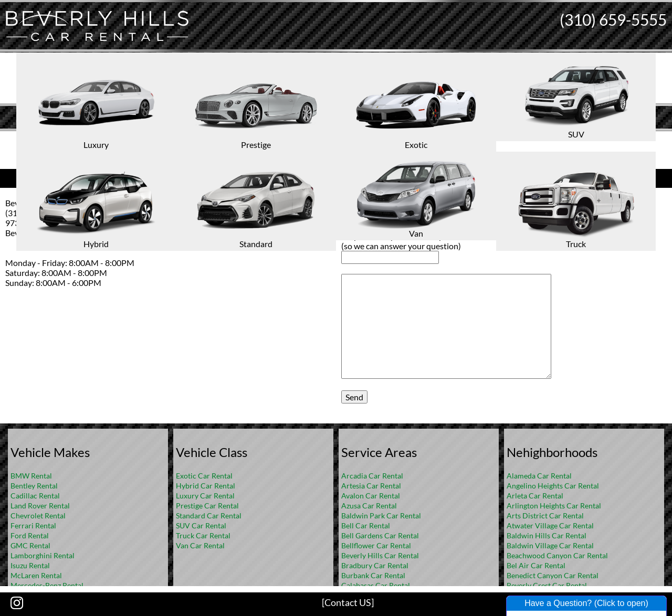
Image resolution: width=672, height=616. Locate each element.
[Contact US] (348, 602)
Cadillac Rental (35, 496)
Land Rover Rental (40, 506)
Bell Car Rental (366, 525)
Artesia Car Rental (371, 486)
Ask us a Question (504, 177)
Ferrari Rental (33, 525)
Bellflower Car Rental (376, 545)
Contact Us (168, 177)
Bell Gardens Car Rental (380, 535)
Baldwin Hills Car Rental (547, 535)
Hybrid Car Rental (206, 486)
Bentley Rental (34, 486)
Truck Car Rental (203, 535)
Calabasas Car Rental (376, 585)
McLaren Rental (36, 575)
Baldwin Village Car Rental (550, 545)
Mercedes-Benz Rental (47, 585)
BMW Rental (31, 476)
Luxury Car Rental (205, 496)
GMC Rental (30, 545)
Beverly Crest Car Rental (547, 585)
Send (354, 397)
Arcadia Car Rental (372, 476)
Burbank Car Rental (373, 575)
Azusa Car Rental (369, 506)
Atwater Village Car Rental (550, 525)
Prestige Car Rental (207, 506)
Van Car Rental (200, 545)
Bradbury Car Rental (375, 565)
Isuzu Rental (30, 565)
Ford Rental (30, 535)
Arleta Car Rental (535, 496)
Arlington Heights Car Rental (554, 506)
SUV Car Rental (201, 525)
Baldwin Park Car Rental (381, 516)
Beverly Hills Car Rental (380, 555)
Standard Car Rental (209, 516)
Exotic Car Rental (204, 476)
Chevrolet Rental (38, 516)
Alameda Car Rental (539, 476)
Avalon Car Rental (371, 496)
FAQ (350, 139)
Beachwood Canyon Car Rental (557, 555)
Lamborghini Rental (43, 555)
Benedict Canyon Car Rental (553, 575)
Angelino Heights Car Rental (553, 486)
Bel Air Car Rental (536, 565)
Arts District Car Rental (545, 516)
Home (325, 139)
